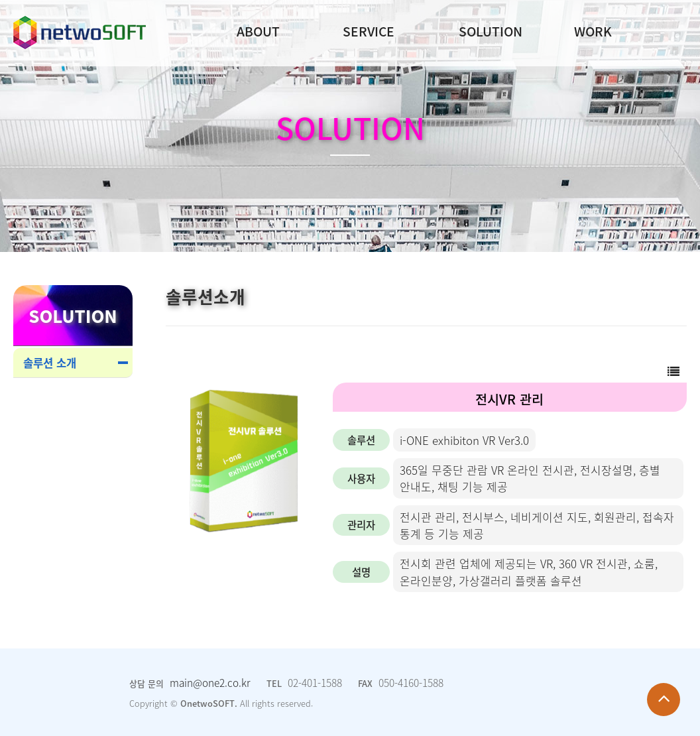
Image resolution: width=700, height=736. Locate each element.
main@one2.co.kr (210, 683)
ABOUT (258, 31)
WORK (593, 31)
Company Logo (80, 32)
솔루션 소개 (50, 363)
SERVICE (369, 31)
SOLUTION (491, 31)
